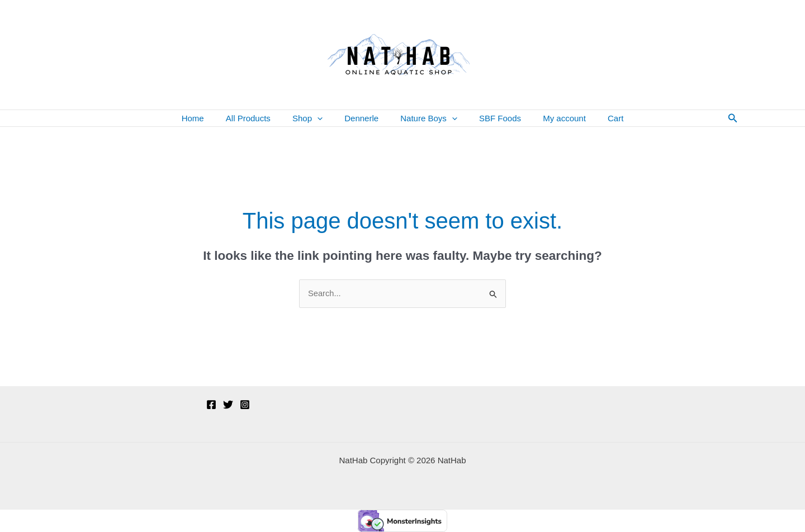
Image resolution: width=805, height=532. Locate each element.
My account (551, 118)
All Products (261, 118)
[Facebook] (211, 405)
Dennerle (364, 118)
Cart (598, 118)
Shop (315, 118)
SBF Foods (492, 118)
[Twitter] (228, 405)
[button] (325, 118)
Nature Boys (427, 118)
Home (211, 118)
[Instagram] (245, 405)
